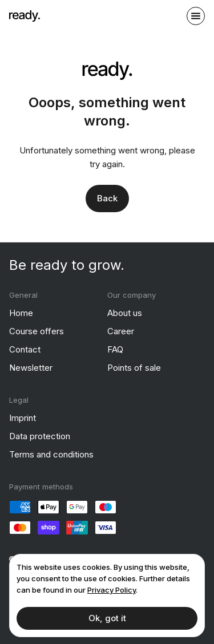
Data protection (40, 436)
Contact (25, 349)
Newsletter (31, 368)
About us (125, 313)
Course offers (37, 331)
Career (121, 331)
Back (107, 198)
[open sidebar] (196, 16)
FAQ (115, 349)
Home (21, 313)
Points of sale (134, 368)
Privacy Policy (112, 590)
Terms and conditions (51, 454)
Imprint (23, 418)
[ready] (25, 16)
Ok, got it (107, 618)
